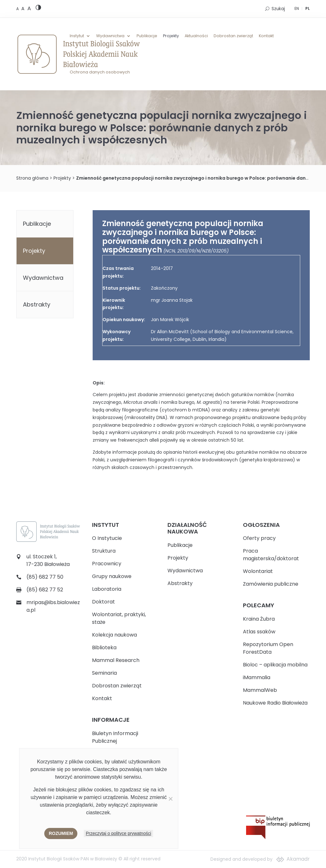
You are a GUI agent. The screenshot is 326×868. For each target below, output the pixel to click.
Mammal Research (116, 660)
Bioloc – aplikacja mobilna (275, 665)
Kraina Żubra (259, 619)
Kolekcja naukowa (114, 635)
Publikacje (147, 36)
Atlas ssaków (259, 632)
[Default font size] (18, 9)
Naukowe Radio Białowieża (275, 703)
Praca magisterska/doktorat (271, 555)
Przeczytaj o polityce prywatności (118, 833)
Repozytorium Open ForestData (268, 648)
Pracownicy (107, 564)
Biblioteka (104, 648)
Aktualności (196, 36)
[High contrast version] (38, 9)
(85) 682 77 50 (45, 577)
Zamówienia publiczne (271, 584)
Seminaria (104, 673)
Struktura (104, 551)
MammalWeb (260, 690)
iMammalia (257, 677)
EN (297, 8)
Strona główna (32, 178)
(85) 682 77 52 (45, 590)
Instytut (77, 36)
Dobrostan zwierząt (233, 36)
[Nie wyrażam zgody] (170, 799)
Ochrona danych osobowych (100, 72)
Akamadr (298, 859)
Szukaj (278, 9)
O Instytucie (107, 538)
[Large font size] (29, 8)
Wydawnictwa (110, 36)
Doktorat (103, 602)
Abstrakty (37, 304)
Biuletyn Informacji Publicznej (115, 737)
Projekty (171, 36)
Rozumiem (61, 833)
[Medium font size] (24, 9)
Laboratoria (107, 589)
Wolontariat (258, 571)
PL (308, 8)
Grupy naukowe (112, 576)
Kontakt (266, 36)
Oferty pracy (259, 538)
